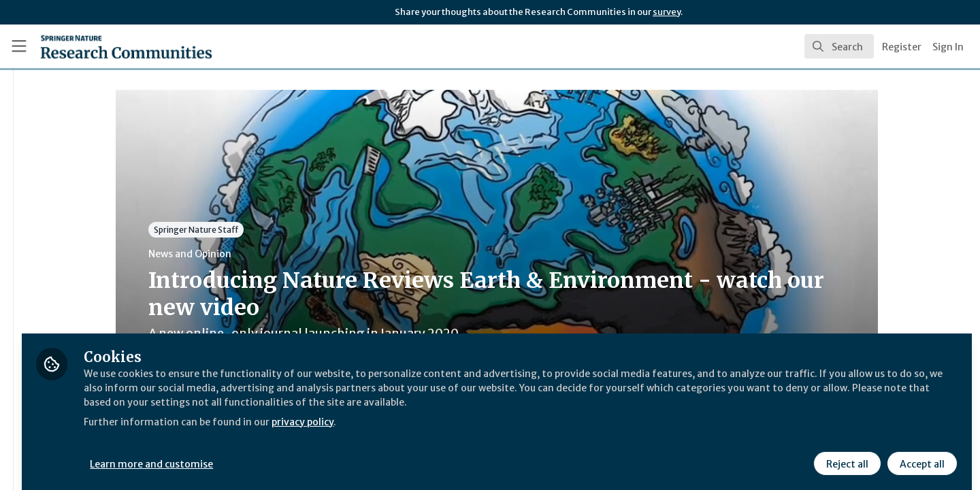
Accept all (920, 454)
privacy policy (485, 427)
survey (667, 12)
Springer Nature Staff (276, 230)
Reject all (845, 454)
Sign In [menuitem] (948, 47)
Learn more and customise (314, 454)
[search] (839, 46)
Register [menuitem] (902, 47)
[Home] (108, 46)
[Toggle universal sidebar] (19, 46)
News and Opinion (270, 254)
